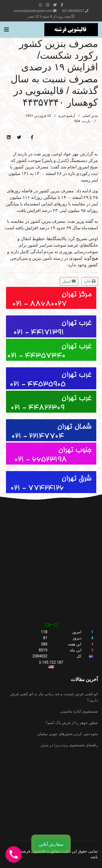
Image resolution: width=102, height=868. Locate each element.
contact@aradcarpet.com (33, 11)
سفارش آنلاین (51, 844)
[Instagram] (48, 5)
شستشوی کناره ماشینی (79, 711)
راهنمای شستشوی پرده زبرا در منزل (69, 745)
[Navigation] (7, 30)
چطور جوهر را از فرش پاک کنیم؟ (72, 723)
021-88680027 (73, 11)
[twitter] (55, 5)
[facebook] (62, 5)
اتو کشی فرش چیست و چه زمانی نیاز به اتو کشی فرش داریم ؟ (54, 697)
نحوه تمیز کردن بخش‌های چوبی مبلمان (68, 734)
